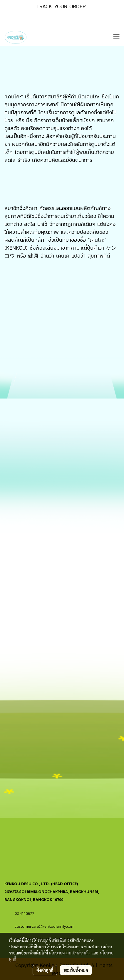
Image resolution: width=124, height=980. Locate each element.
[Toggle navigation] (116, 37)
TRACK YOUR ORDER (61, 6)
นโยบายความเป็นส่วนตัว (69, 953)
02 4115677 (25, 913)
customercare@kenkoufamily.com (45, 926)
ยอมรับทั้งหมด (76, 970)
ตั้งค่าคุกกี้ (45, 970)
